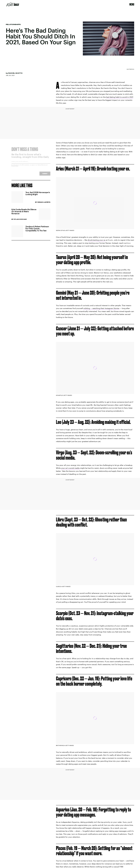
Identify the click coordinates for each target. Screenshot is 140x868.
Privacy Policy (15, 167)
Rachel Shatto (15, 73)
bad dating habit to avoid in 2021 (120, 97)
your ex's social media (70, 468)
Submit (45, 175)
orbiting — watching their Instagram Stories (101, 308)
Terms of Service (42, 166)
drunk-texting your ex (97, 240)
